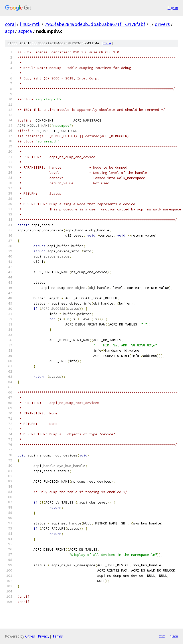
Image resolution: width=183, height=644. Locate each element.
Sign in (173, 8)
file (107, 43)
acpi (9, 31)
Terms (58, 636)
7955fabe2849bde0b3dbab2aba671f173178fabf (95, 24)
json (174, 636)
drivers (162, 24)
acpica (25, 31)
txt (162, 636)
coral (10, 24)
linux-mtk (30, 24)
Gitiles (30, 636)
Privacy (44, 636)
